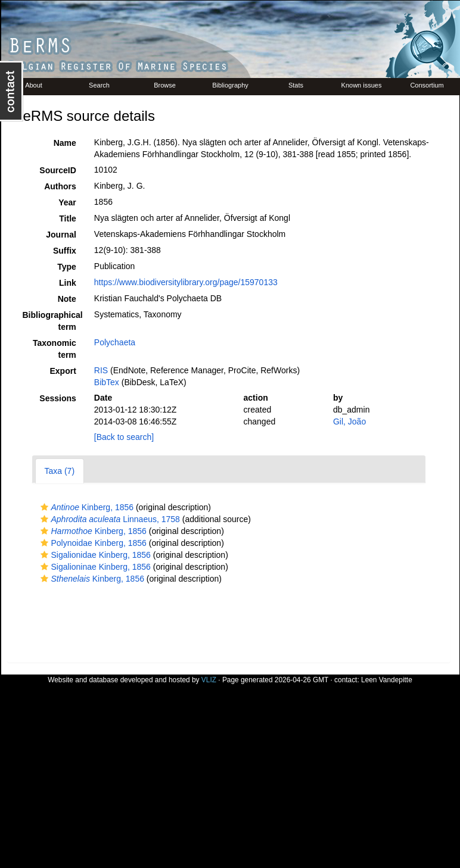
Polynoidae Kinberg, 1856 (92, 543)
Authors (60, 186)
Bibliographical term (53, 321)
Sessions (57, 398)
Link (68, 283)
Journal (61, 235)
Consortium (427, 85)
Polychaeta (115, 342)
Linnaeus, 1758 (109, 519)
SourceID (57, 170)
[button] (44, 507)
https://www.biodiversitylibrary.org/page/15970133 (186, 282)
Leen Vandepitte (387, 680)
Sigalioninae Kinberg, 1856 (94, 567)
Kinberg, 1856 (86, 507)
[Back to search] (124, 437)
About (34, 85)
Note (67, 299)
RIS (101, 370)
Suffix (65, 251)
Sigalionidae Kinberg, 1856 (94, 555)
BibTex (107, 382)
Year (67, 202)
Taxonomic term (55, 349)
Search (99, 85)
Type (67, 267)
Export (63, 371)
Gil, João (349, 421)
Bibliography (230, 85)
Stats (296, 85)
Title (68, 218)
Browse (165, 85)
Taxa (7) (60, 471)
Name (65, 143)
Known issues (362, 85)
